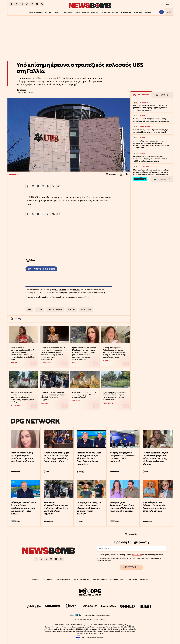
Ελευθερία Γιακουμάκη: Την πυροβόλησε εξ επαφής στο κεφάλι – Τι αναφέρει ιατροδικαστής (23, 457)
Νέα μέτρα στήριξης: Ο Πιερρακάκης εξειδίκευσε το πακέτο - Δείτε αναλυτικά (122, 457)
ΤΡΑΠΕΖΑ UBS (86, 310)
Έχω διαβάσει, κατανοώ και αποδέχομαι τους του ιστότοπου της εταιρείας (131, 555)
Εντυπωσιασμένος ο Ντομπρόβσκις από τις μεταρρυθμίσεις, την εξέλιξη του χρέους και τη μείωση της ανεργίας (151, 108)
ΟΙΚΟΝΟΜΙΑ (68, 12)
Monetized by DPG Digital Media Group (98, 615)
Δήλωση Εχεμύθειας (63, 579)
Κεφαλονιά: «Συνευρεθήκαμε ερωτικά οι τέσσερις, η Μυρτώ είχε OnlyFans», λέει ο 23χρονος (53, 396)
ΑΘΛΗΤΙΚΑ (95, 12)
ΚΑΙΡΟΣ (115, 12)
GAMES (148, 12)
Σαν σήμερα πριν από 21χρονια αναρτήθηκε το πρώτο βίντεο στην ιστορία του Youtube (151, 131)
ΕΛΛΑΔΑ (48, 12)
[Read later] (127, 174)
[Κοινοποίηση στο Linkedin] (48, 186)
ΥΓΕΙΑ (77, 12)
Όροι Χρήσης (48, 579)
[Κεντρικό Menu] (169, 12)
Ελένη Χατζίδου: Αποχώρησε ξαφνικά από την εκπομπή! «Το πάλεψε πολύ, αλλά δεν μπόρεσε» (122, 507)
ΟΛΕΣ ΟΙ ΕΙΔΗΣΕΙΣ (36, 12)
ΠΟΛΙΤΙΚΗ (58, 12)
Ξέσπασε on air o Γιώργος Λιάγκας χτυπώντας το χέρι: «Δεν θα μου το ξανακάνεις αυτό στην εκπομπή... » (89, 458)
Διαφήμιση (144, 579)
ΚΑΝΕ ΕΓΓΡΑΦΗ (131, 567)
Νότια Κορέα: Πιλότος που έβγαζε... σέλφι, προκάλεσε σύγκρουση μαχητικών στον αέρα (151, 120)
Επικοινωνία (132, 579)
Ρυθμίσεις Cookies (100, 579)
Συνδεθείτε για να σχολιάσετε (41, 269)
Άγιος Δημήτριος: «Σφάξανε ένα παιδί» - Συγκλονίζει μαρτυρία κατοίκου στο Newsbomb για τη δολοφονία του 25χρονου (22, 397)
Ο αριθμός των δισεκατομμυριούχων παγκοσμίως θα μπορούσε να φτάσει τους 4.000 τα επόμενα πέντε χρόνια (150, 159)
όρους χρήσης (137, 555)
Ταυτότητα (36, 579)
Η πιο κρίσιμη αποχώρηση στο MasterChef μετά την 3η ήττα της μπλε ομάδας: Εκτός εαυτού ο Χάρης (57, 457)
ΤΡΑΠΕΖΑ (71, 310)
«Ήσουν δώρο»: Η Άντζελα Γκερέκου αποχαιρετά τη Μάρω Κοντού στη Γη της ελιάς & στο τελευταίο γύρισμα (155, 458)
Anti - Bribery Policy (117, 579)
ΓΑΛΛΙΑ (39, 310)
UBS (29, 310)
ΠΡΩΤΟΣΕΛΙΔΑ (126, 12)
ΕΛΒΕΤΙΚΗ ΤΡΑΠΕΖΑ (55, 310)
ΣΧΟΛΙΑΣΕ (111, 174)
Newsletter (44, 297)
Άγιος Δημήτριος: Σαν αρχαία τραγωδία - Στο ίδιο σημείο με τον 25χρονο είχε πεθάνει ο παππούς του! (115, 396)
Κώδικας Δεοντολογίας (82, 579)
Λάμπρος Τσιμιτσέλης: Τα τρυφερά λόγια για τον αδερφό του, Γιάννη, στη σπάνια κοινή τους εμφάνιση (89, 508)
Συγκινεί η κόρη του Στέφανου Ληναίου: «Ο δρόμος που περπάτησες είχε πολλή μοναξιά (155, 507)
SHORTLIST (138, 12)
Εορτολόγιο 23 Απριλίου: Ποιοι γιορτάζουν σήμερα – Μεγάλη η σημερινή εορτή (84, 395)
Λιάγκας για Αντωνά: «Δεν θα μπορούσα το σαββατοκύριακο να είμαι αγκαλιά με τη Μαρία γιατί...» (23, 508)
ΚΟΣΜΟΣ (85, 12)
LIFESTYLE (106, 12)
